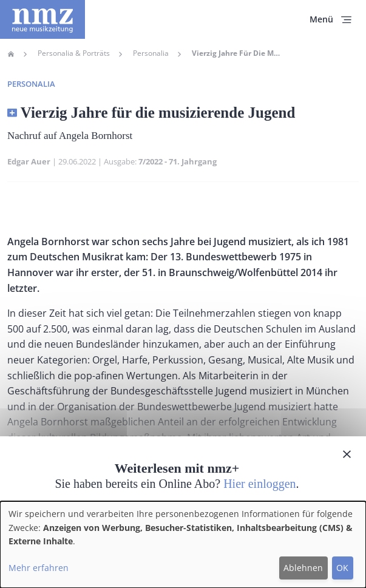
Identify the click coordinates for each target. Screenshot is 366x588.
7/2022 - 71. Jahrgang (178, 161)
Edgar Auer (29, 161)
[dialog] (183, 545)
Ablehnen (303, 568)
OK (342, 568)
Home (11, 54)
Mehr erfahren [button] (39, 568)
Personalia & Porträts (74, 53)
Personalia (151, 53)
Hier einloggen (259, 484)
